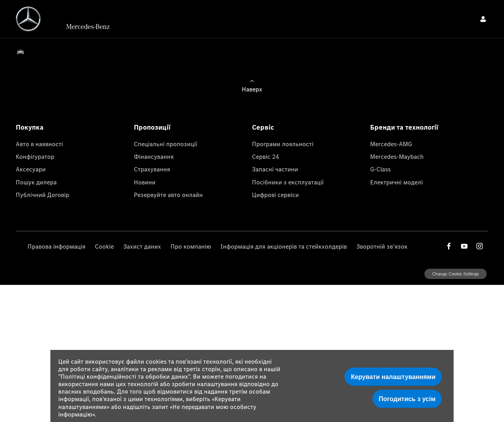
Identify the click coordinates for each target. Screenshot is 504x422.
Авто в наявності (39, 144)
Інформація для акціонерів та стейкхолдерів (284, 246)
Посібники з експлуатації (288, 182)
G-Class (380, 169)
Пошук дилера (36, 182)
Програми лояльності (283, 144)
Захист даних (142, 246)
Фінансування (154, 156)
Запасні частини (275, 169)
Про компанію (191, 246)
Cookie (104, 246)
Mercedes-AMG (391, 144)
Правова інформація (57, 246)
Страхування (152, 169)
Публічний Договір (43, 195)
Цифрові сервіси (275, 195)
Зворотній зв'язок (382, 246)
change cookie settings (456, 274)
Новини (145, 182)
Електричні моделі (397, 182)
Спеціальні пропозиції (166, 144)
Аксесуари (31, 169)
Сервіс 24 (266, 156)
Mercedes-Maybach (397, 156)
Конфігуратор (35, 156)
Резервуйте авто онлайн (168, 195)
